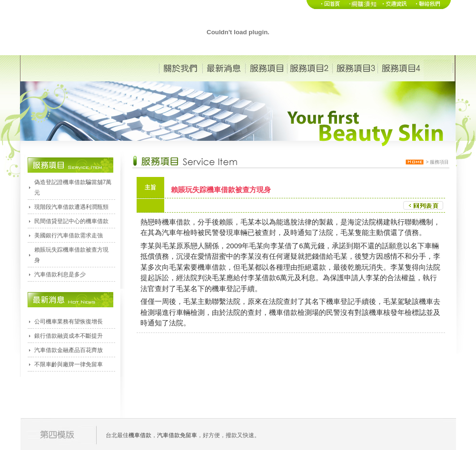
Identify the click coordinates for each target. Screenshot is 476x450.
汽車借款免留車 (177, 435)
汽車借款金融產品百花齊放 (69, 350)
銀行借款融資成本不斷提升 (69, 336)
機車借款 (176, 222)
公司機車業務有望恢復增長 (69, 322)
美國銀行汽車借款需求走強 (69, 235)
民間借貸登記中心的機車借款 (71, 221)
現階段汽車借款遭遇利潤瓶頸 (71, 207)
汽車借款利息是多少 (60, 274)
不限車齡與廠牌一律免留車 (69, 364)
